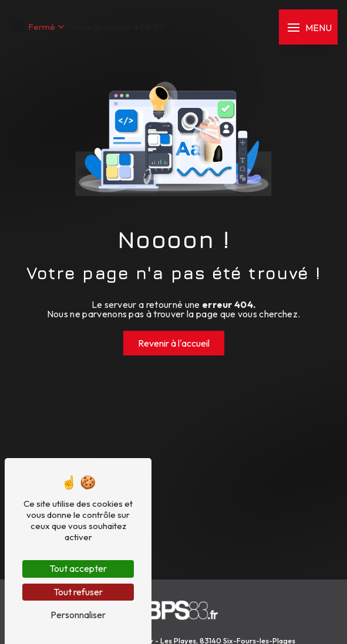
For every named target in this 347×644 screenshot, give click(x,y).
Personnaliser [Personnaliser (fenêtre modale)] (78, 615)
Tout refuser (78, 592)
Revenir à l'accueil (174, 343)
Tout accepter (78, 568)
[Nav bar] (308, 27)
